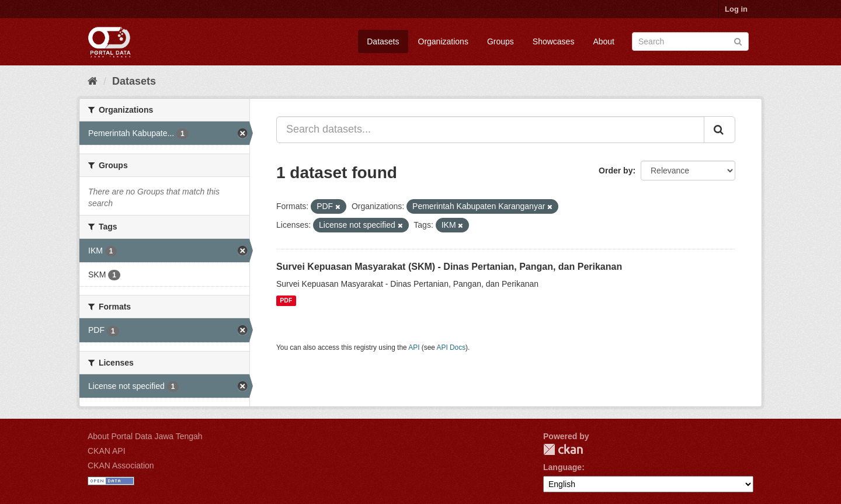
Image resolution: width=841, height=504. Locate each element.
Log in (736, 9)
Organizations (443, 41)
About (604, 41)
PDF (286, 301)
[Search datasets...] (490, 130)
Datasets (383, 41)
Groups (501, 41)
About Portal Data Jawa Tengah (145, 436)
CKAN (563, 449)
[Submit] (738, 41)
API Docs (451, 347)
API (414, 347)
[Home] (93, 81)
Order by (616, 171)
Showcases (554, 41)
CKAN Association (121, 465)
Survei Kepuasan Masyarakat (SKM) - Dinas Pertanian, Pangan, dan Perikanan (449, 267)
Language (562, 467)
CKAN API (107, 451)
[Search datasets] (690, 41)
